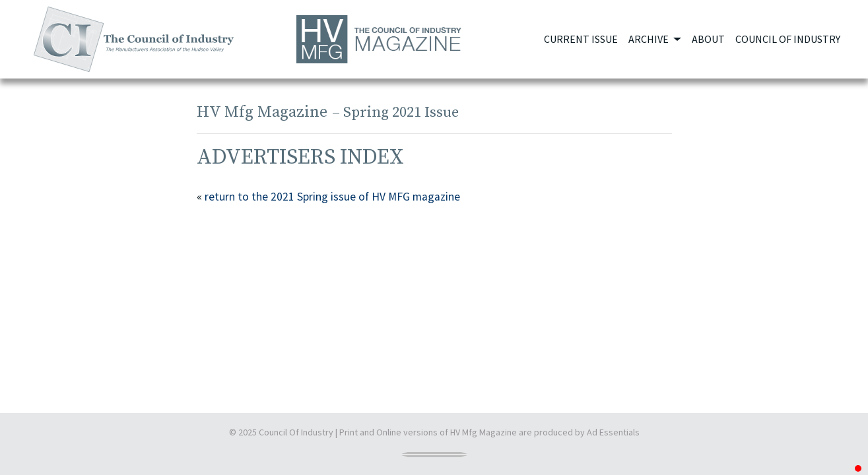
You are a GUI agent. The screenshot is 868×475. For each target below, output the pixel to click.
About (708, 39)
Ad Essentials (613, 432)
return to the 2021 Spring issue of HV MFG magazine (332, 197)
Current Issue (581, 39)
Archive (650, 39)
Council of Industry (788, 39)
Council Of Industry (296, 432)
